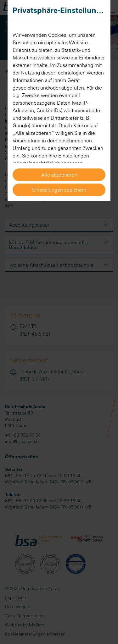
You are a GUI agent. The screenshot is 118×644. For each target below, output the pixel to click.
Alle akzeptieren (59, 175)
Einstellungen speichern (59, 190)
